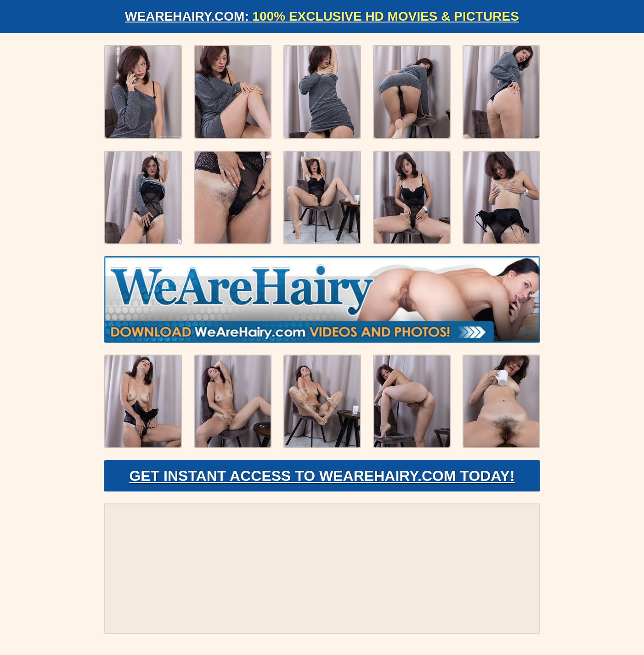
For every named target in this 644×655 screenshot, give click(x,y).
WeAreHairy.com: (322, 16)
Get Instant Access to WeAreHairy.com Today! (322, 476)
